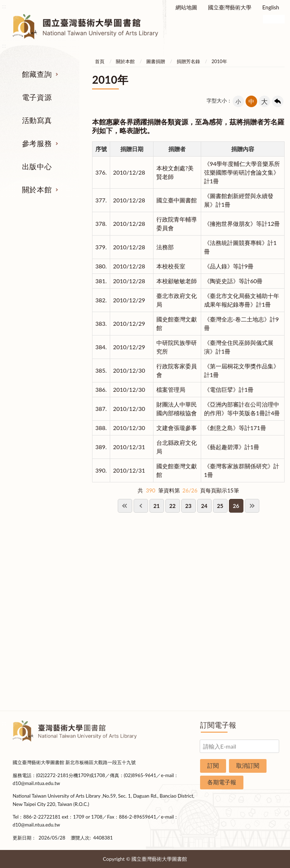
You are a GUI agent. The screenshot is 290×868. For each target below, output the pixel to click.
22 (172, 506)
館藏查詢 (37, 74)
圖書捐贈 (156, 61)
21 (157, 506)
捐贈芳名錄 (188, 61)
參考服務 (37, 143)
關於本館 (37, 189)
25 (220, 506)
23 (188, 506)
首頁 (100, 61)
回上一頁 (278, 101)
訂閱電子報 (218, 725)
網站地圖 (186, 7)
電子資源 (37, 97)
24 (204, 506)
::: (4, 6)
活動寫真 (37, 120)
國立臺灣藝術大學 (230, 7)
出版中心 (37, 166)
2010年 (219, 61)
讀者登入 (259, 23)
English (271, 7)
